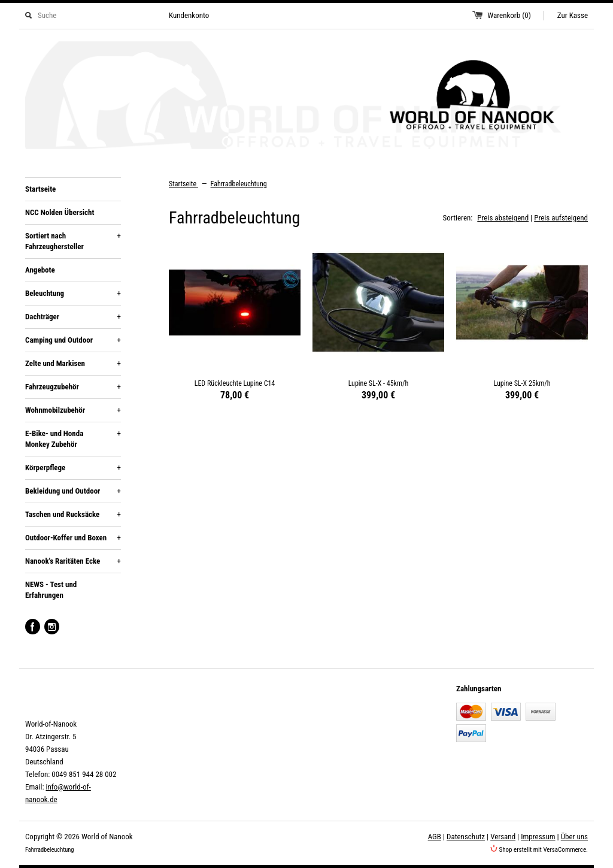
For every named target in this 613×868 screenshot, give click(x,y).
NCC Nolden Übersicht (60, 212)
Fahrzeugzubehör (73, 387)
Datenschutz (466, 837)
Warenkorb (509, 15)
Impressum (538, 837)
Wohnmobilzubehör (73, 410)
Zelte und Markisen (73, 364)
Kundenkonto (189, 15)
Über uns (574, 837)
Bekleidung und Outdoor (73, 491)
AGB (435, 837)
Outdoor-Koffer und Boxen (73, 538)
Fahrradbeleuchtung (239, 184)
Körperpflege (73, 468)
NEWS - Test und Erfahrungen (51, 590)
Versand (503, 837)
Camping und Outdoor (73, 340)
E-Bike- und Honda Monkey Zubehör (73, 438)
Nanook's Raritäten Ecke (73, 561)
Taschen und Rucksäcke (73, 515)
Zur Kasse (573, 15)
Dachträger (73, 317)
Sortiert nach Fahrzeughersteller (73, 241)
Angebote (40, 270)
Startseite (40, 189)
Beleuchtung (73, 294)
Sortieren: (458, 218)
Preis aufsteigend (561, 218)
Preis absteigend (503, 218)
